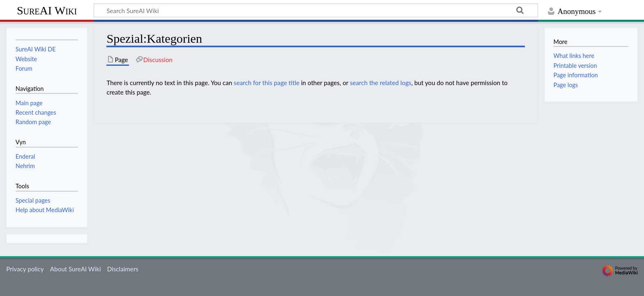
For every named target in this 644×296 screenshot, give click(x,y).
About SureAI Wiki (76, 269)
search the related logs (381, 83)
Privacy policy (25, 269)
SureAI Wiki (47, 10)
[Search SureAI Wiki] (316, 10)
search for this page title (267, 83)
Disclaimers (123, 269)
